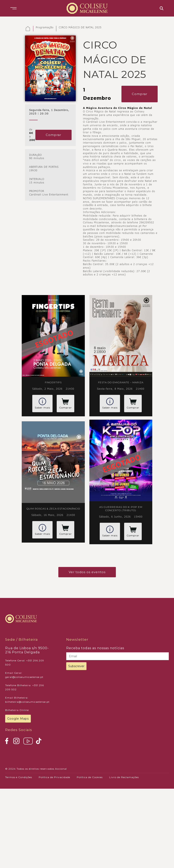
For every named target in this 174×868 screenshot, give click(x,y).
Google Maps (18, 719)
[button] (13, 8)
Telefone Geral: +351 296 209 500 (25, 663)
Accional (61, 769)
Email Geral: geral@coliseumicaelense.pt (24, 675)
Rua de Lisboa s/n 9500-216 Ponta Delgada (27, 650)
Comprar (53, 135)
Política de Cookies (90, 777)
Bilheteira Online (17, 710)
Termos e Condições (19, 777)
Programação (45, 27)
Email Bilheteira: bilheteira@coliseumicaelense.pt (27, 700)
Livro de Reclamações (124, 777)
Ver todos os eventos (87, 572)
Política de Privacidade (54, 777)
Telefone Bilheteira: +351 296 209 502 (25, 687)
